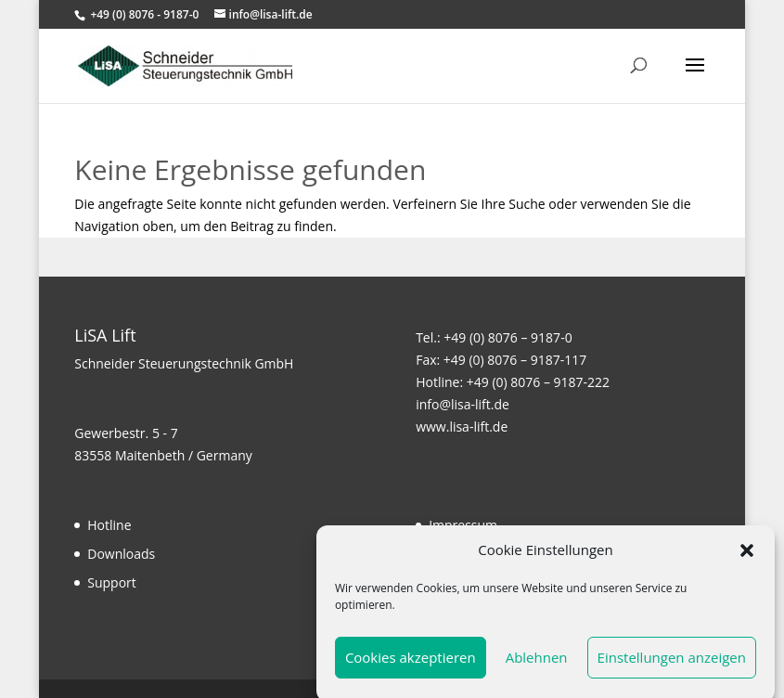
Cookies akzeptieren (411, 663)
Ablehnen (537, 663)
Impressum (463, 525)
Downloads (121, 554)
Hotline (109, 525)
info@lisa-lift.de (463, 404)
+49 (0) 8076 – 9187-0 (508, 337)
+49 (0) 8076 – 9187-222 (538, 382)
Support (112, 582)
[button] (747, 555)
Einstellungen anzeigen (672, 663)
